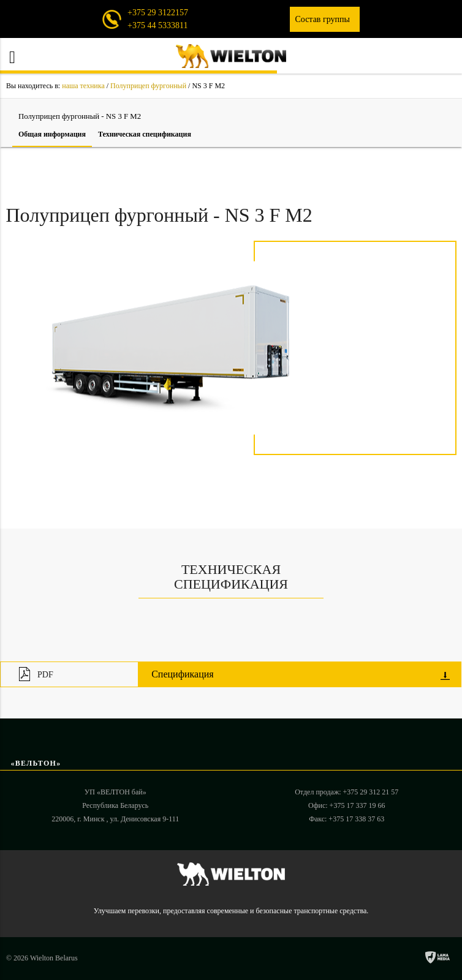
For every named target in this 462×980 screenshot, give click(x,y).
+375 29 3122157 (158, 13)
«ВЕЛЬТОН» (36, 763)
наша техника (83, 86)
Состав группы (325, 19)
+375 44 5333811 (157, 25)
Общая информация (52, 134)
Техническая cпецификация (145, 134)
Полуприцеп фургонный (148, 86)
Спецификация (301, 674)
